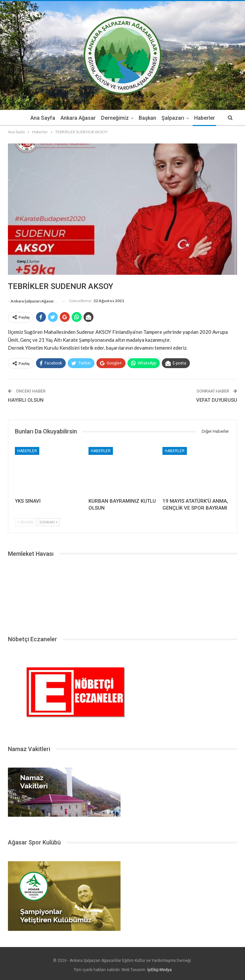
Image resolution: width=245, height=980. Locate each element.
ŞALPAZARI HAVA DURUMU (122, 594)
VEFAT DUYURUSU (217, 400)
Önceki (25, 522)
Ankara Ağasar (78, 118)
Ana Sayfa (42, 118)
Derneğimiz (116, 118)
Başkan (150, 118)
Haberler (27, 451)
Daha (205, 118)
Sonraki (49, 522)
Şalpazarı (176, 118)
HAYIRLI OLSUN (26, 400)
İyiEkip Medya (159, 970)
